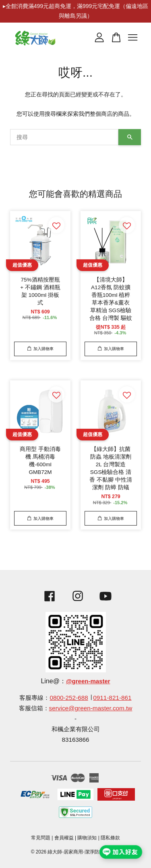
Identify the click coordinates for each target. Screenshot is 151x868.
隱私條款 (110, 838)
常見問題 (41, 838)
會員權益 (64, 838)
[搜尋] (64, 137)
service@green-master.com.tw (91, 708)
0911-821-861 (112, 698)
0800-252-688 (69, 698)
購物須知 (87, 838)
